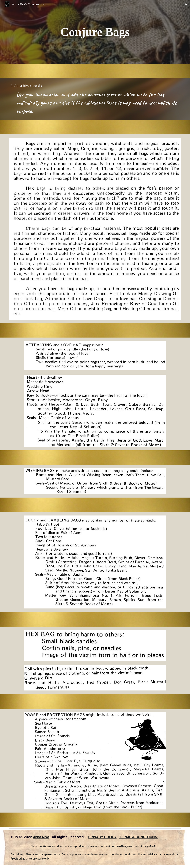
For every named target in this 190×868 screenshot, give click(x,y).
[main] (95, 32)
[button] (186, 4)
